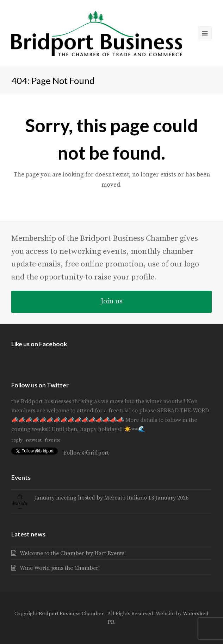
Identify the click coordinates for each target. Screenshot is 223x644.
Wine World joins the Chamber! (60, 568)
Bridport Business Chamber (71, 614)
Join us (112, 301)
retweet (34, 440)
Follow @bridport (86, 453)
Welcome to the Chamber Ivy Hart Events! (73, 553)
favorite (53, 440)
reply (17, 440)
